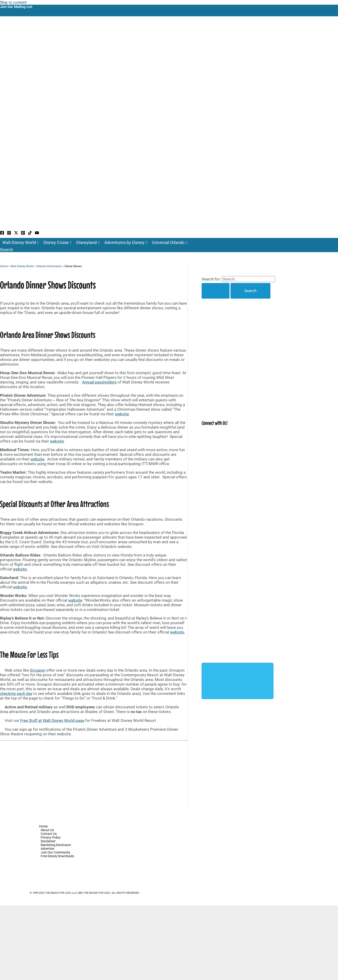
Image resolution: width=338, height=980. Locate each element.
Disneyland (88, 243)
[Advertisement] (94, 775)
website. (20, 569)
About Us (47, 830)
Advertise (47, 849)
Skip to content (13, 2)
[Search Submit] (216, 291)
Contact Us (49, 834)
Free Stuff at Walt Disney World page (52, 720)
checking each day (16, 693)
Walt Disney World (21, 243)
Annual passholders (99, 382)
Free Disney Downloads (57, 856)
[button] (7, 250)
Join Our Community (56, 852)
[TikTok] (30, 233)
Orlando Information (49, 266)
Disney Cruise (58, 243)
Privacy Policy (51, 837)
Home (4, 266)
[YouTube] (37, 233)
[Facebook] (2, 233)
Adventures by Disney (126, 243)
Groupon (38, 670)
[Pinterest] (23, 233)
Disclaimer (48, 841)
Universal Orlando (170, 243)
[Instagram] (9, 233)
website (122, 414)
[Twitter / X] (16, 233)
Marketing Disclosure (56, 845)
